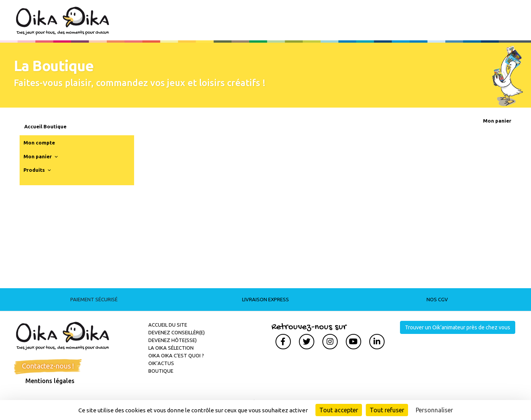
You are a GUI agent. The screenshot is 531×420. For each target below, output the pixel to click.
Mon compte (39, 143)
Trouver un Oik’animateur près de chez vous (458, 327)
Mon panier (41, 157)
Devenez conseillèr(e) (177, 332)
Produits (38, 170)
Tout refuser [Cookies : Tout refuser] (387, 410)
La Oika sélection (171, 348)
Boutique (161, 371)
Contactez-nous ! (48, 366)
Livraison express (265, 299)
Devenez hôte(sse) (173, 340)
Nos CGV (437, 299)
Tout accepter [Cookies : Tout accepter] (339, 410)
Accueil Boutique (45, 126)
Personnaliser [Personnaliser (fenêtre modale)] (434, 410)
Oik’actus (161, 363)
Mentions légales (50, 381)
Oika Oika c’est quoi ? (176, 355)
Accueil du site (168, 325)
